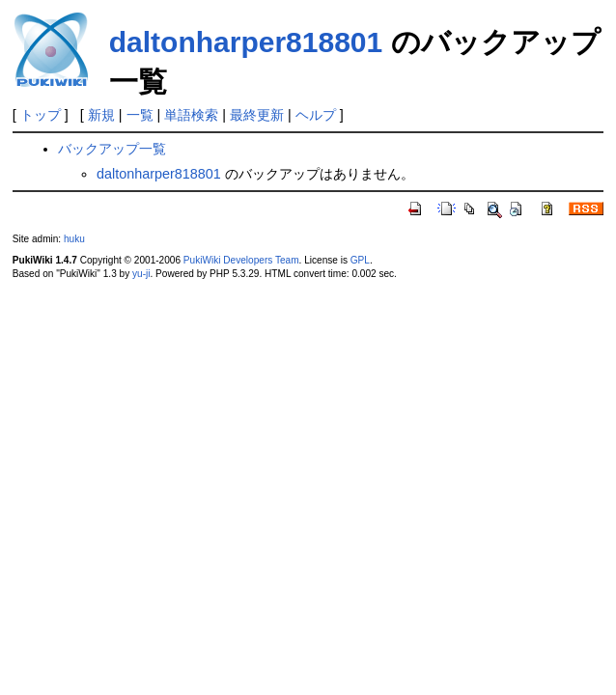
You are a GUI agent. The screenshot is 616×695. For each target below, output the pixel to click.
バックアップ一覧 (112, 149)
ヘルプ (316, 115)
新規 (101, 115)
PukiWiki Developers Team (241, 260)
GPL (360, 260)
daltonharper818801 (246, 42)
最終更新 (257, 115)
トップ (41, 115)
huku (74, 239)
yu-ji (141, 274)
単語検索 (191, 115)
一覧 (140, 115)
